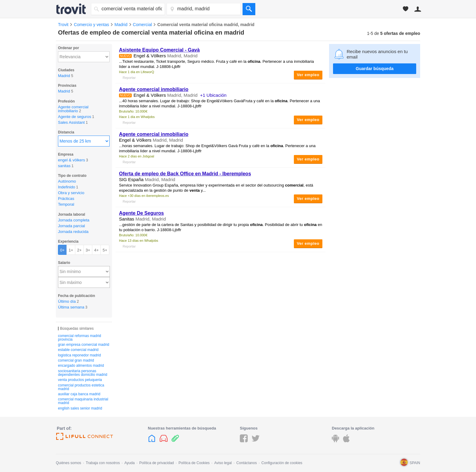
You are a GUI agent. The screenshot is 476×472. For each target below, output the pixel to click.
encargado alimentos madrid (81, 366)
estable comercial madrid (78, 350)
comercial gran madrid (76, 360)
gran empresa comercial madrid (84, 345)
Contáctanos (247, 463)
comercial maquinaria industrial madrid (83, 401)
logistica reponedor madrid (79, 355)
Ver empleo (308, 75)
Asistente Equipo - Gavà (159, 50)
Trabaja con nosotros (103, 463)
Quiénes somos (68, 463)
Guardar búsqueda (375, 69)
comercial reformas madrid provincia (80, 338)
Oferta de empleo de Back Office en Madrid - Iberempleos (185, 174)
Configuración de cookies (282, 463)
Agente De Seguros (141, 213)
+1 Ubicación (213, 95)
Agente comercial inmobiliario (154, 89)
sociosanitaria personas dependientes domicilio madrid (83, 373)
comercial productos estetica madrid (81, 387)
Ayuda (130, 463)
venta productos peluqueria (80, 380)
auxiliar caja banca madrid (79, 394)
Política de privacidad (157, 463)
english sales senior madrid (80, 408)
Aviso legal (223, 463)
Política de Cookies (194, 463)
